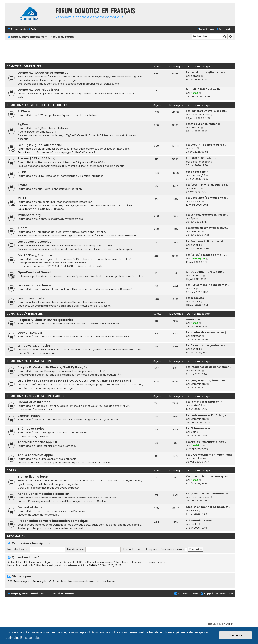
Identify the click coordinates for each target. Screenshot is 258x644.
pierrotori (196, 336)
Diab (193, 148)
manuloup (197, 458)
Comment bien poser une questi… (209, 476)
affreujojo (196, 276)
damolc (196, 76)
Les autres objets (31, 298)
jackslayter (198, 258)
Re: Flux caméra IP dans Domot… (208, 285)
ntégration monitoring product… (208, 507)
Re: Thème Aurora (198, 428)
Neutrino (197, 445)
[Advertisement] (120, 51)
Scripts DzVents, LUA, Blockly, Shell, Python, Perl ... (55, 367)
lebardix (196, 188)
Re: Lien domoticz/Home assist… (207, 72)
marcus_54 (198, 175)
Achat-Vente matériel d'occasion (43, 494)
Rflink (22, 172)
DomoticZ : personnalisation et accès (35, 396)
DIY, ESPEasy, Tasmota (35, 255)
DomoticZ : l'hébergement (26, 314)
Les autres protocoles (34, 242)
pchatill (195, 245)
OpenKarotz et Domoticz (37, 272)
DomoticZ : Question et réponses (43, 73)
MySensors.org (29, 215)
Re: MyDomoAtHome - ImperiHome (209, 455)
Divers (11, 470)
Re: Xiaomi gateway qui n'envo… (207, 228)
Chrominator (199, 384)
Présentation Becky (199, 521)
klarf (193, 432)
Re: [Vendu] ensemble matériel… (208, 493)
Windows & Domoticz (34, 346)
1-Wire (22, 185)
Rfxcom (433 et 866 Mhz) (37, 158)
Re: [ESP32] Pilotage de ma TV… (207, 255)
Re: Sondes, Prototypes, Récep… (207, 215)
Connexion (20, 543)
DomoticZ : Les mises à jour (38, 90)
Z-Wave (24, 111)
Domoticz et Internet (34, 402)
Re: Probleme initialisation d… (205, 241)
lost (193, 289)
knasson (196, 201)
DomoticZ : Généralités (24, 66)
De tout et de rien (31, 507)
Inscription (41, 543)
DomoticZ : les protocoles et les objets (37, 105)
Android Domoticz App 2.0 (37, 442)
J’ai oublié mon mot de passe (141, 549)
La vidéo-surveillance (34, 285)
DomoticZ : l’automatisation (29, 361)
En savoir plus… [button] (32, 638)
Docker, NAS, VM (30, 333)
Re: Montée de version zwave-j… (207, 332)
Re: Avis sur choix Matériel (203, 124)
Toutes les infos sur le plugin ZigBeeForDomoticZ (65, 152)
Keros (194, 93)
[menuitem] (31, 29)
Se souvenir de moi (174, 549)
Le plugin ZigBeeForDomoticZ (40, 145)
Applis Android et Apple (35, 455)
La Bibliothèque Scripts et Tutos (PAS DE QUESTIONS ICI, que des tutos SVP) (74, 381)
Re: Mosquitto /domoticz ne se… (207, 198)
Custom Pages (29, 416)
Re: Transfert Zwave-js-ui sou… (206, 111)
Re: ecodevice (195, 298)
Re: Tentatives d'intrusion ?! (204, 402)
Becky (194, 511)
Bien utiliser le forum (33, 477)
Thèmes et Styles (31, 429)
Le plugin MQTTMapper (49, 209)
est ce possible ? (197, 172)
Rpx (193, 218)
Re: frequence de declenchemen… (209, 367)
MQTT (22, 198)
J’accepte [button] (236, 635)
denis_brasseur (200, 115)
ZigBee (23, 124)
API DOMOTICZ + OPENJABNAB (205, 272)
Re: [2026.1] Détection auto (204, 158)
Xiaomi (23, 228)
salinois (195, 127)
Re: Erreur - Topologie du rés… (206, 145)
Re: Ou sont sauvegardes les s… (207, 345)
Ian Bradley (228, 624)
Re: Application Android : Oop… (206, 442)
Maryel (111, 581)
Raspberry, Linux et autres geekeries (46, 320)
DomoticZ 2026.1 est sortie (203, 89)
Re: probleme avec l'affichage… (207, 415)
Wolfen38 (196, 405)
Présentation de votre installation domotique (53, 521)
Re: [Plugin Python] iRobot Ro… (206, 380)
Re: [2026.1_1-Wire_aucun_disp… (207, 185)
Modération (194, 319)
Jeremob (196, 231)
